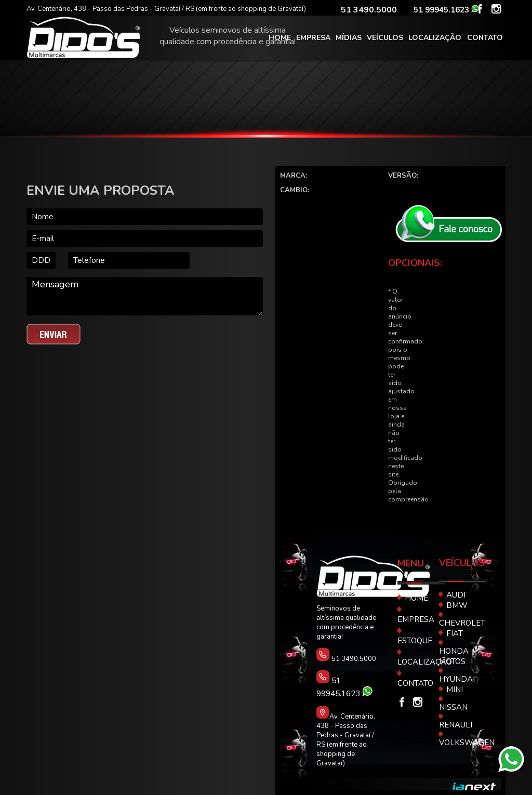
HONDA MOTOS (454, 653)
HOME (413, 598)
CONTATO (415, 679)
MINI (451, 690)
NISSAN (453, 704)
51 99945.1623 (442, 10)
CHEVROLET (462, 619)
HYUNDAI (457, 675)
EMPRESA (416, 615)
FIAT (451, 633)
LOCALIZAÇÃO (425, 658)
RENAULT (456, 721)
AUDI (452, 595)
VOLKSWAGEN (467, 739)
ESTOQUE (415, 636)
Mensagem (144, 296)
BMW (453, 605)
